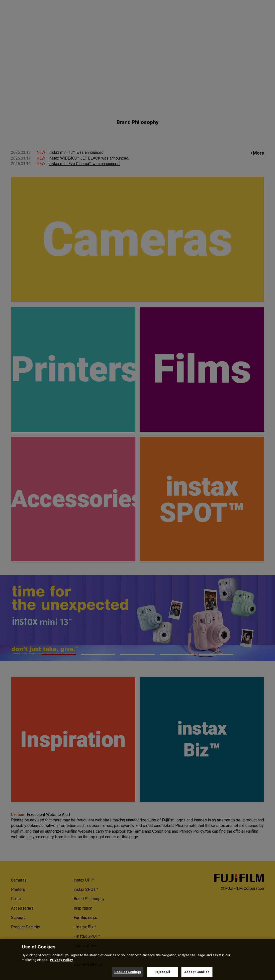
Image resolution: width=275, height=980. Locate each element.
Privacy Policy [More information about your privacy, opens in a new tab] (61, 963)
